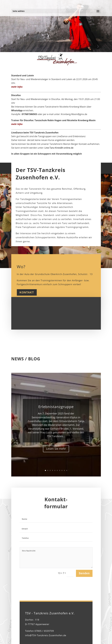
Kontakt (27, 292)
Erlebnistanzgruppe (56, 413)
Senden (84, 573)
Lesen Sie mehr (56, 455)
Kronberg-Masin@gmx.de (74, 114)
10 (67, 470)
